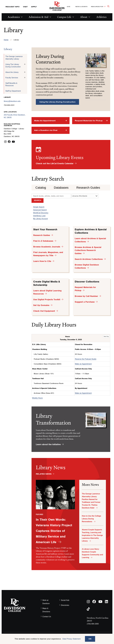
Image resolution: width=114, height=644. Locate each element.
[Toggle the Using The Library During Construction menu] (25, 64)
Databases (61, 188)
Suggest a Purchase (85, 302)
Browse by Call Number (86, 296)
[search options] (85, 196)
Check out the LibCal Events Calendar (55, 163)
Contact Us (47, 617)
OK (90, 639)
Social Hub (65, 600)
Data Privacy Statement (71, 639)
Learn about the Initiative (48, 444)
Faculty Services (12, 78)
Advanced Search (40, 210)
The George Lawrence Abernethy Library (14, 58)
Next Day (106, 336)
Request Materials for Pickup (89, 121)
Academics (14, 17)
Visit (25, 7)
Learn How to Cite (42, 261)
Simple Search (39, 207)
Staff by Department (13, 91)
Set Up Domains (41, 305)
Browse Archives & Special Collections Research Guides (88, 250)
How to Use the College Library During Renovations (91, 519)
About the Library (12, 72)
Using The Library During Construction (13, 66)
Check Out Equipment (44, 311)
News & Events (81, 7)
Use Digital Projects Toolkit (47, 299)
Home (6, 40)
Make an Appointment (83, 364)
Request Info (13, 7)
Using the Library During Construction (57, 102)
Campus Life (64, 17)
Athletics (101, 17)
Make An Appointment (45, 121)
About (84, 17)
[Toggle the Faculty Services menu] (25, 78)
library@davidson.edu (12, 101)
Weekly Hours (37, 398)
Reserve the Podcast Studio (86, 359)
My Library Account (40, 219)
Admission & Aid (38, 17)
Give (68, 7)
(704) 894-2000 (93, 624)
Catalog (41, 188)
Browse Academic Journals (47, 247)
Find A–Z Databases (43, 241)
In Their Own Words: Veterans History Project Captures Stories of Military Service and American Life (54, 531)
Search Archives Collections (89, 259)
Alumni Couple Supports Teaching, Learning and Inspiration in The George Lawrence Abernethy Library (92, 535)
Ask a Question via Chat (46, 130)
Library (8, 49)
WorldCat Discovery (41, 213)
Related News (44, 474)
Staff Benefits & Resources (11, 84)
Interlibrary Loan (39, 216)
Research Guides (88, 188)
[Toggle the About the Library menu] (25, 72)
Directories (65, 605)
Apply (34, 7)
